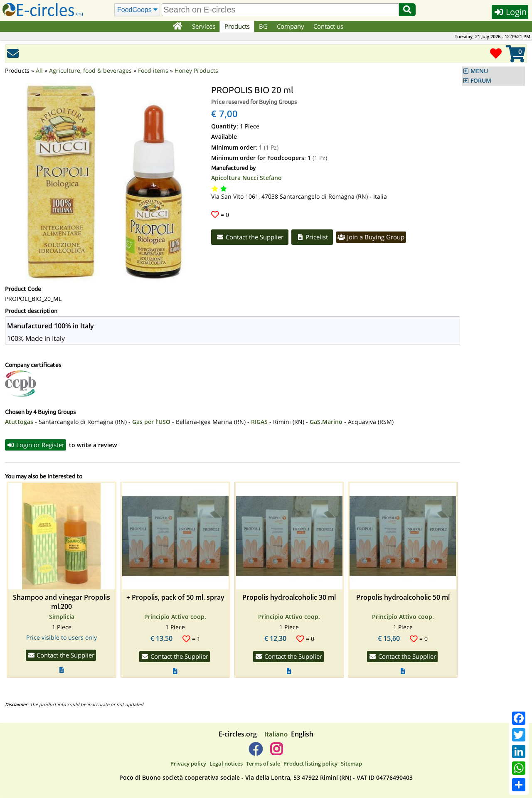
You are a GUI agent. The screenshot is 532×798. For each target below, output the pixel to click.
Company (291, 26)
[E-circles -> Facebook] (255, 752)
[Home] (177, 27)
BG (263, 26)
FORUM (481, 81)
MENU (479, 71)
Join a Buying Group (371, 237)
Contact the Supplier (250, 237)
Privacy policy (188, 764)
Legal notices (226, 764)
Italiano (276, 734)
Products (237, 26)
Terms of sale (263, 764)
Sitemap (351, 764)
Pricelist (312, 237)
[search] (280, 10)
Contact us (328, 26)
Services (204, 26)
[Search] (137, 10)
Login (510, 12)
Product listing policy (310, 764)
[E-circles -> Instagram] (276, 752)
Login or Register (36, 445)
